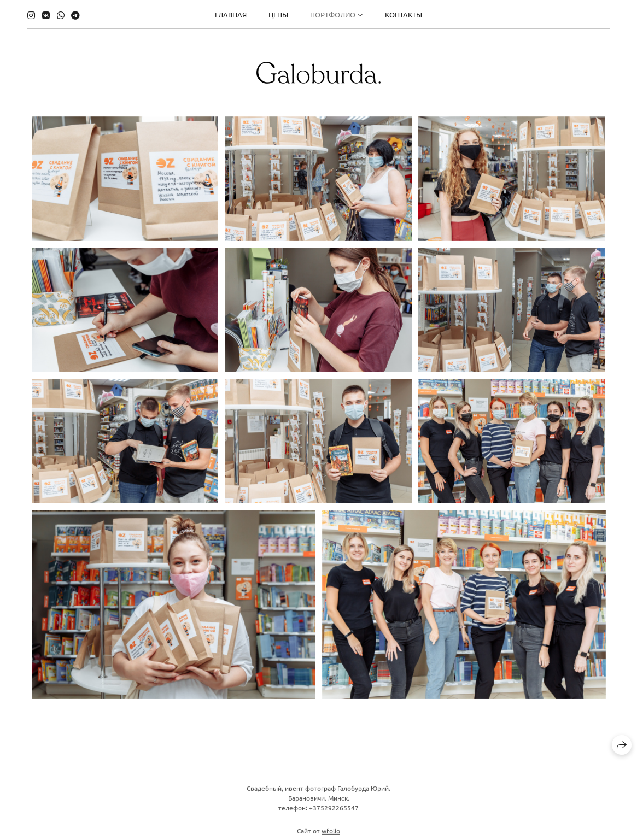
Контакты (404, 14)
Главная (231, 14)
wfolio (331, 835)
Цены (278, 14)
